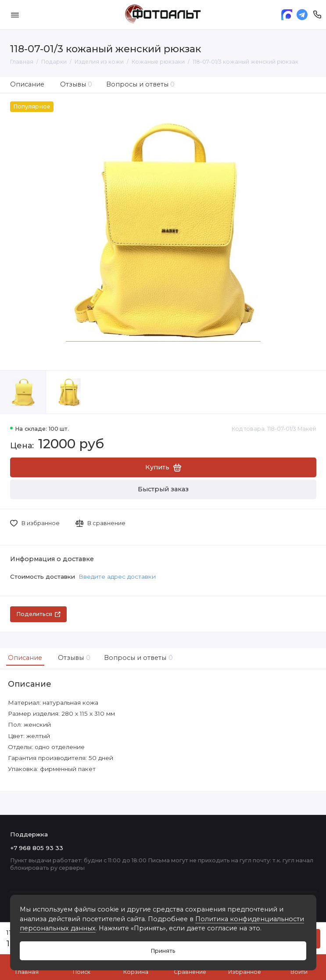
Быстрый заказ (163, 489)
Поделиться (38, 614)
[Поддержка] (317, 15)
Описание (27, 84)
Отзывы (76, 84)
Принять (163, 951)
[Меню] (15, 15)
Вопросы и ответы (141, 84)
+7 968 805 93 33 (37, 848)
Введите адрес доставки (117, 576)
